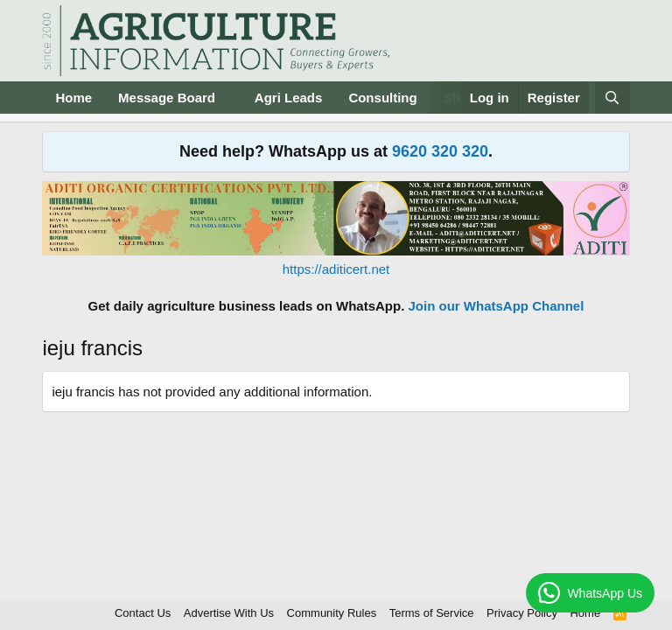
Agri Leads (289, 98)
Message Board (167, 98)
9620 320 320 (440, 151)
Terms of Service (432, 613)
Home (73, 98)
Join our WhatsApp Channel (497, 306)
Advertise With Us (229, 613)
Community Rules (332, 613)
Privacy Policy (522, 613)
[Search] (612, 98)
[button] (229, 98)
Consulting (382, 98)
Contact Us (143, 613)
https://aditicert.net (336, 269)
